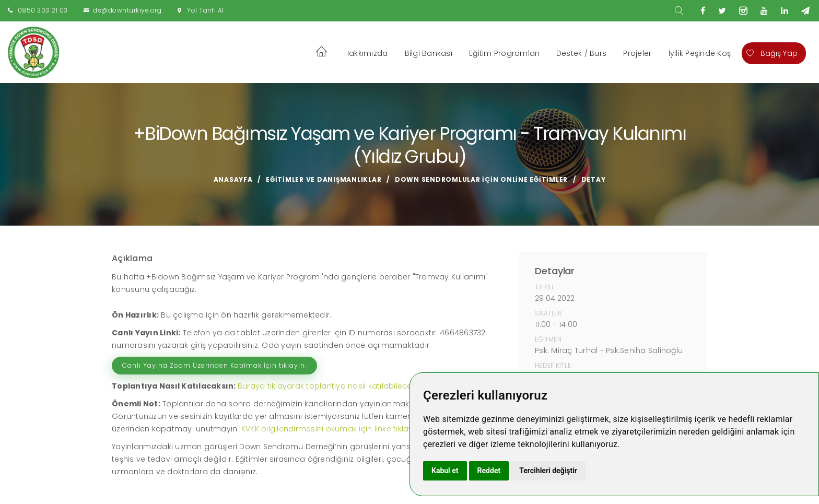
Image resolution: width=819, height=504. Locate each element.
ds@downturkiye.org (127, 10)
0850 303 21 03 (43, 10)
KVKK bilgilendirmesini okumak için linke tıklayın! (331, 429)
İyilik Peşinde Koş (700, 53)
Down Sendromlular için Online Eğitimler (481, 179)
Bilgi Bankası (429, 53)
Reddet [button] (489, 471)
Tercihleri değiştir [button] (548, 471)
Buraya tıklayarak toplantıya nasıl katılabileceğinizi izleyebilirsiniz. (361, 386)
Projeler (637, 53)
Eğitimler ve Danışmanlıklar (324, 179)
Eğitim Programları (504, 53)
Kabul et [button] (445, 471)
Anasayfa (233, 179)
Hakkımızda (366, 53)
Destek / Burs (581, 53)
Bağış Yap (772, 53)
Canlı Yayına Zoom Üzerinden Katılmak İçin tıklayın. (214, 365)
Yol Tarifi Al (206, 10)
